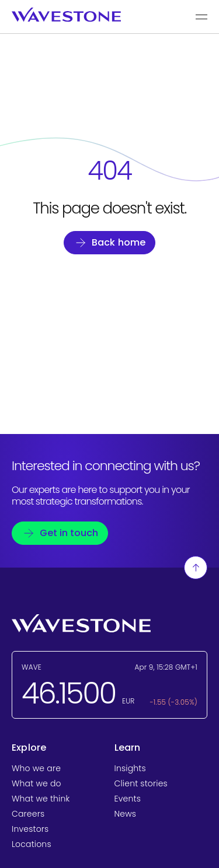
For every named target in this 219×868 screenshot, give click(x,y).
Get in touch (69, 533)
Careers (28, 814)
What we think (41, 799)
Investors (30, 829)
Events (128, 799)
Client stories (141, 783)
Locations (32, 844)
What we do (36, 783)
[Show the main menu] (201, 17)
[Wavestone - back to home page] (66, 15)
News (126, 814)
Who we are (36, 768)
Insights (130, 768)
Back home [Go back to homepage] (119, 242)
